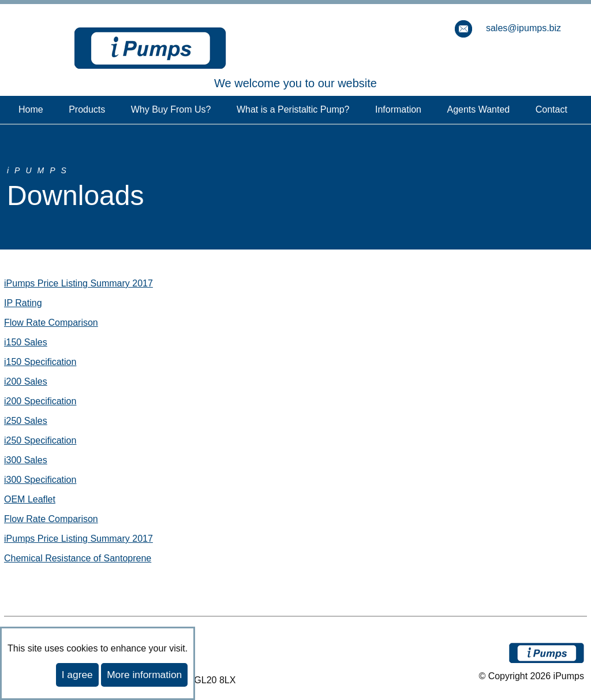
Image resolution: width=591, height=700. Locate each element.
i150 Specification (40, 362)
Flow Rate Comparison (51, 323)
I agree (77, 675)
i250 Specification (40, 440)
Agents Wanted (478, 109)
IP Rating (23, 303)
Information (398, 109)
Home (31, 109)
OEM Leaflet (30, 499)
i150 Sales (26, 342)
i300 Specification (40, 480)
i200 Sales (26, 381)
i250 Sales (26, 421)
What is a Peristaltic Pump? (293, 109)
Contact (551, 109)
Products (87, 109)
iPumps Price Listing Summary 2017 (78, 283)
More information (144, 675)
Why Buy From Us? (171, 109)
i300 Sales (26, 460)
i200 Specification (40, 401)
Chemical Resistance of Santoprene (78, 558)
